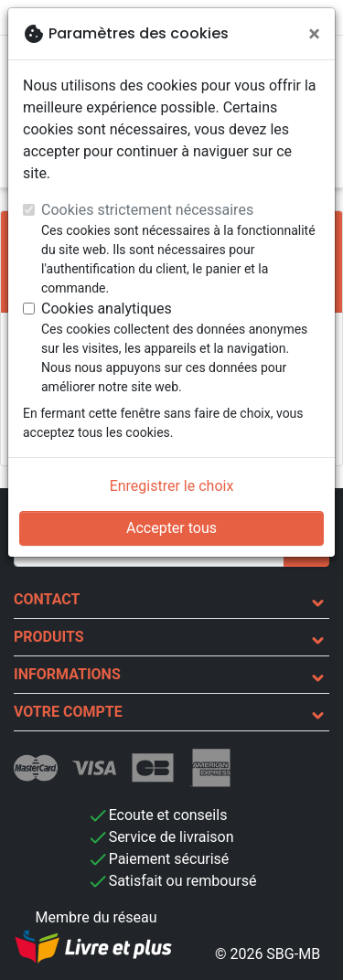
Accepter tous (171, 528)
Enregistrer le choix (172, 486)
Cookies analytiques (107, 309)
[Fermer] (314, 34)
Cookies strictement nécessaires (147, 210)
